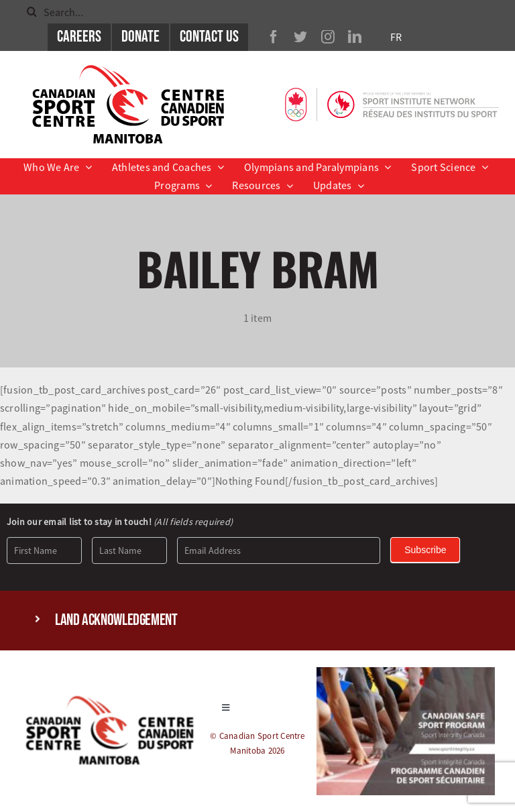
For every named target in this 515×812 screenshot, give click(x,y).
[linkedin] (355, 37)
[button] (257, 621)
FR (396, 37)
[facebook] (274, 37)
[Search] (32, 12)
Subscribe (425, 550)
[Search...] (257, 12)
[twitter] (300, 37)
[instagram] (328, 37)
